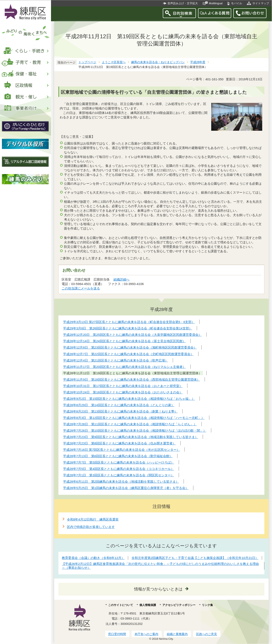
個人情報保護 (148, 605)
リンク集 (207, 605)
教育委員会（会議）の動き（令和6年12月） (93, 558)
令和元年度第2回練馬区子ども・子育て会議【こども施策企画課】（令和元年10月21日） (195, 558)
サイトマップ (261, 3)
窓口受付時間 (117, 634)
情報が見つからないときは (158, 589)
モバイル (237, 3)
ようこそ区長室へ (114, 62)
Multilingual (216, 3)
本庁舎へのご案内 (146, 634)
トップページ (87, 62)
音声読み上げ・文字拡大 (183, 3)
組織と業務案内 (177, 634)
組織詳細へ (121, 279)
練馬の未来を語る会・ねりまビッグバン (158, 62)
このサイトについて (121, 605)
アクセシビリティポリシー (179, 605)
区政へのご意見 (207, 634)
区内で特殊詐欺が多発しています (91, 527)
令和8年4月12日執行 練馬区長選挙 (93, 519)
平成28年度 (198, 62)
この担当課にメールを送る (81, 288)
